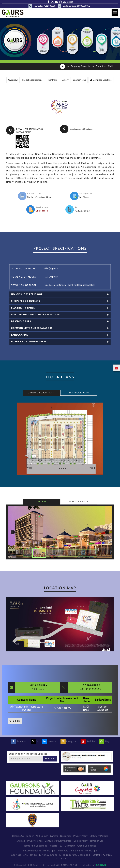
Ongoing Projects (81, 66)
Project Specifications (32, 80)
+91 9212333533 (91, 689)
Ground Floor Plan (41, 393)
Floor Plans (52, 80)
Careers (54, 836)
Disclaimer (66, 836)
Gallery (65, 80)
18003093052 (84, 6)
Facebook (19, 742)
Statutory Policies (99, 836)
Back (15, 721)
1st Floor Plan (79, 393)
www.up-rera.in (24, 132)
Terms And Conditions (35, 846)
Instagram (69, 742)
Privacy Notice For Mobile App (39, 851)
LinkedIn (49, 742)
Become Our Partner (23, 836)
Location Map (79, 80)
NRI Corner (42, 836)
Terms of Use (97, 841)
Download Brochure (101, 80)
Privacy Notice (35, 841)
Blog (104, 742)
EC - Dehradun (67, 846)
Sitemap (21, 841)
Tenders (53, 846)
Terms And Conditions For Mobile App (77, 851)
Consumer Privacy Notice (58, 841)
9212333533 (50, 6)
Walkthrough (79, 502)
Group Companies (87, 846)
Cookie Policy (81, 841)
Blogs (70, 2)
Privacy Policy (80, 836)
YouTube (88, 742)
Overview (13, 80)
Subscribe (50, 759)
